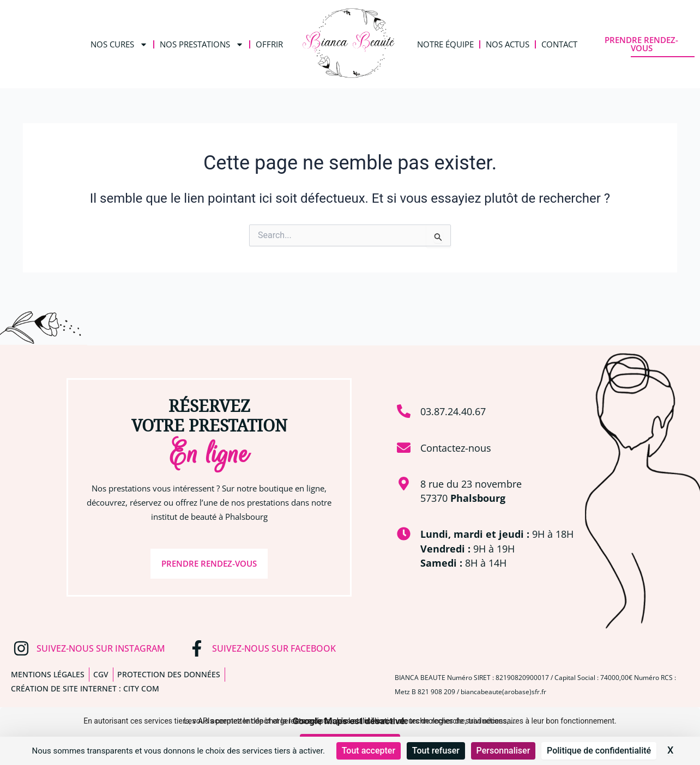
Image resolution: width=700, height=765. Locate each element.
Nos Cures (119, 44)
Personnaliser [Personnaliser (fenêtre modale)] (503, 751)
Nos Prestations (202, 44)
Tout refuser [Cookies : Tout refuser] (436, 751)
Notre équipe (445, 44)
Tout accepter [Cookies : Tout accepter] (369, 751)
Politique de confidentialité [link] (599, 751)
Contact (559, 44)
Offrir (269, 44)
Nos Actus (508, 44)
